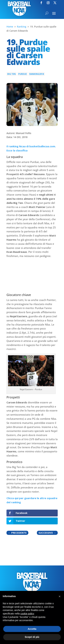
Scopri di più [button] (32, 637)
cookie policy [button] (27, 614)
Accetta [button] (32, 629)
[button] (60, 596)
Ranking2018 (37, 74)
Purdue (23, 74)
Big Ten (12, 74)
